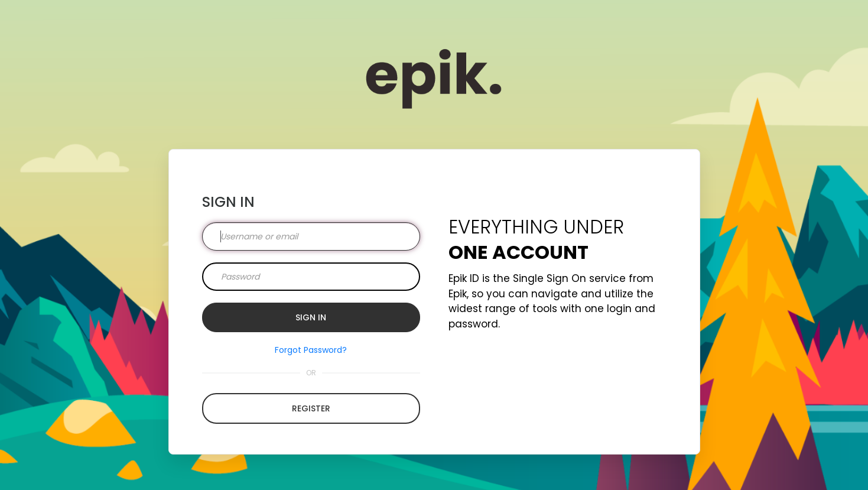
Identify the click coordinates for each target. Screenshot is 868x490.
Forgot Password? (311, 350)
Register (311, 408)
